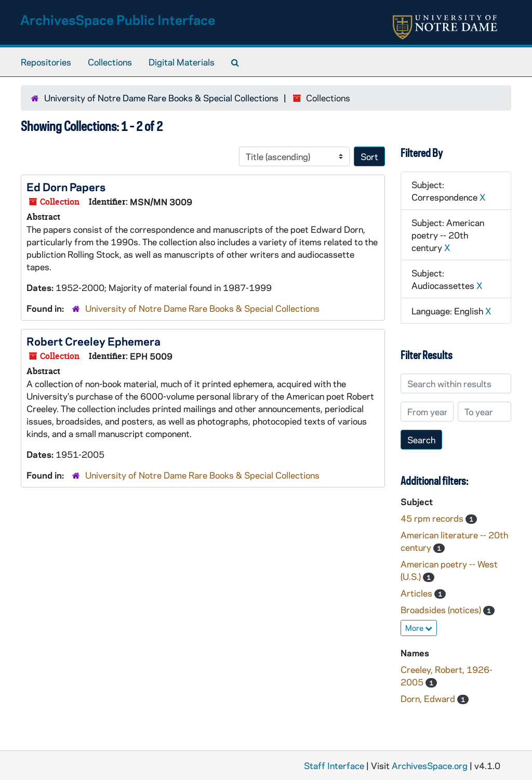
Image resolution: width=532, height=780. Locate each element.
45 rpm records (433, 518)
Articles (417, 593)
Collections (110, 62)
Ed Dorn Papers (66, 187)
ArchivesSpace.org (430, 765)
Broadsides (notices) (442, 610)
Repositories (46, 62)
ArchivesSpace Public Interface (118, 19)
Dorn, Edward (429, 698)
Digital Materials (182, 62)
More (419, 628)
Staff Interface (334, 765)
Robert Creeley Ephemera (94, 341)
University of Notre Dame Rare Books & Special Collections (161, 98)
